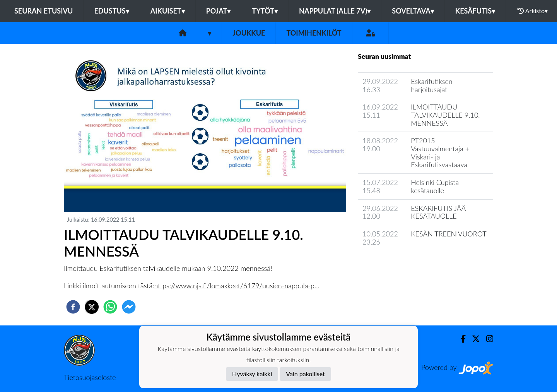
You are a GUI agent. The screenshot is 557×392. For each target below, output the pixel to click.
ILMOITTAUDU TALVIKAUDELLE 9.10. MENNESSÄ (445, 115)
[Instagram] (487, 339)
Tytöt (265, 11)
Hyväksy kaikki (252, 374)
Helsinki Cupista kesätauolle (435, 186)
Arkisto (533, 11)
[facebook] (73, 307)
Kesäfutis (475, 11)
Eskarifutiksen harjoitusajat (432, 85)
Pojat (219, 11)
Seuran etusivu (44, 11)
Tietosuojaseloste (90, 377)
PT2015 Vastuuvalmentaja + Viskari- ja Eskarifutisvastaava (440, 152)
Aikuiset (168, 11)
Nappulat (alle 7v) (335, 11)
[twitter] (92, 307)
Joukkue (249, 33)
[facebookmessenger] (129, 307)
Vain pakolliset (305, 374)
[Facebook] (460, 339)
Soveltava (413, 11)
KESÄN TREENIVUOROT (449, 234)
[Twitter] (473, 339)
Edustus (111, 11)
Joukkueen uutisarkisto (397, 264)
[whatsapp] (110, 307)
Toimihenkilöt (314, 33)
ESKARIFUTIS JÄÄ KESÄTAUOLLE (438, 212)
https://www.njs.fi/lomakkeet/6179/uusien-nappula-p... (237, 286)
